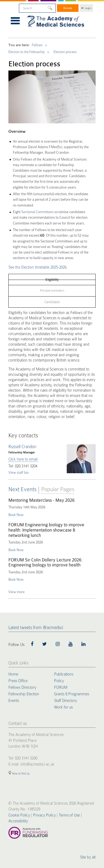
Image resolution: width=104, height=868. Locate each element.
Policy (59, 681)
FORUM (61, 687)
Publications (64, 674)
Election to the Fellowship (27, 52)
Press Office (18, 681)
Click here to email (23, 459)
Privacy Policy (44, 815)
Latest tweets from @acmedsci (36, 628)
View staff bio (19, 472)
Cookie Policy (19, 815)
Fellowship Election (24, 694)
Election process (65, 52)
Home (13, 674)
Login (86, 8)
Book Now (16, 515)
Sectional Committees (37, 212)
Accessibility (18, 821)
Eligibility (52, 280)
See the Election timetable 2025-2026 (37, 267)
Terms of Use (69, 815)
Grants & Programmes (72, 694)
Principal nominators (52, 291)
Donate (68, 8)
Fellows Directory (22, 687)
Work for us (63, 707)
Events (14, 701)
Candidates (52, 302)
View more (17, 592)
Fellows (37, 45)
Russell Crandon (22, 447)
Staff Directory (66, 701)
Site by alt (88, 857)
